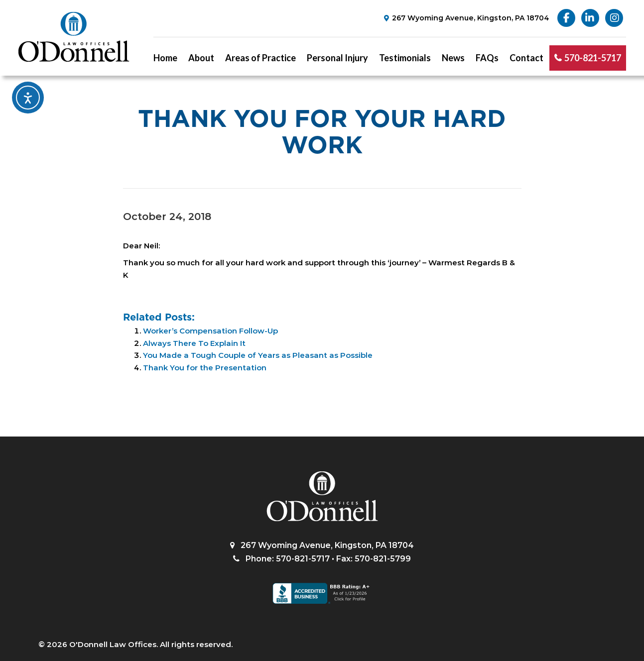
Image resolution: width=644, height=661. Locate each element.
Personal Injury (337, 58)
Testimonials (405, 58)
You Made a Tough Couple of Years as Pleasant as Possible (258, 355)
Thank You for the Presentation (205, 368)
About (201, 58)
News (453, 58)
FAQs (487, 58)
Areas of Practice (260, 58)
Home (165, 58)
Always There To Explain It (194, 343)
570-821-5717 (593, 58)
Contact (526, 58)
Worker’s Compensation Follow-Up (210, 331)
